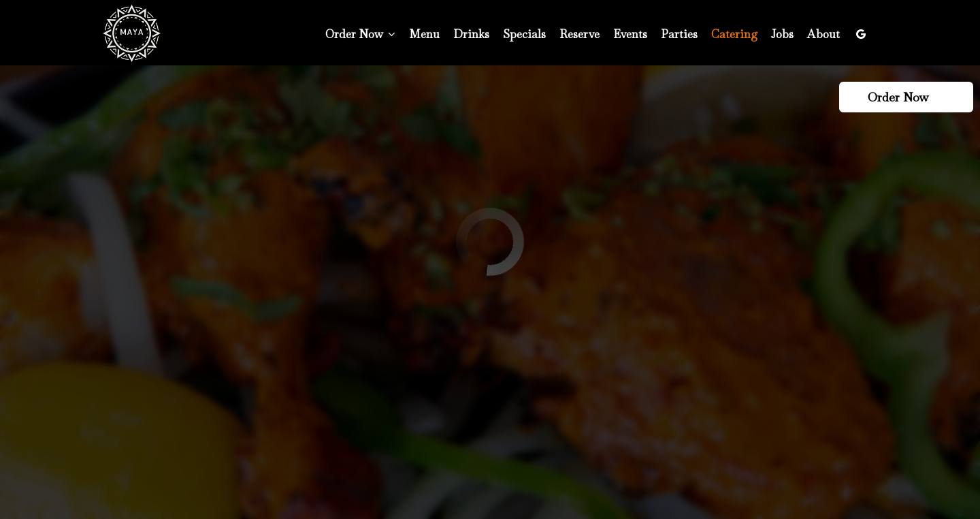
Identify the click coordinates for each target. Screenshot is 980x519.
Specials (524, 34)
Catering (734, 34)
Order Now (904, 97)
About (823, 34)
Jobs (782, 34)
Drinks (471, 34)
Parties (679, 34)
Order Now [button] (360, 34)
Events (630, 34)
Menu (424, 34)
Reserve (579, 34)
